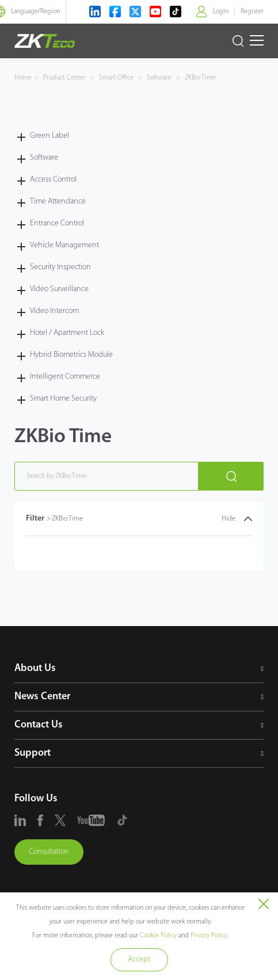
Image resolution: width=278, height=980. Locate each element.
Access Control (53, 180)
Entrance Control (57, 223)
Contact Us (39, 725)
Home (23, 78)
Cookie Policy (158, 936)
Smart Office (116, 78)
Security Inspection (60, 267)
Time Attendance (58, 201)
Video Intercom (54, 311)
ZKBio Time (199, 78)
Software (159, 78)
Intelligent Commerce (65, 377)
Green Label (49, 136)
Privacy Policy (209, 936)
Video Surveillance (59, 289)
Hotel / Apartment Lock (67, 333)
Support (33, 753)
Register (252, 12)
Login (221, 12)
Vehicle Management (64, 245)
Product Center (65, 78)
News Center (42, 697)
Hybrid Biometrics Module (71, 355)
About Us (35, 668)
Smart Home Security (63, 399)
